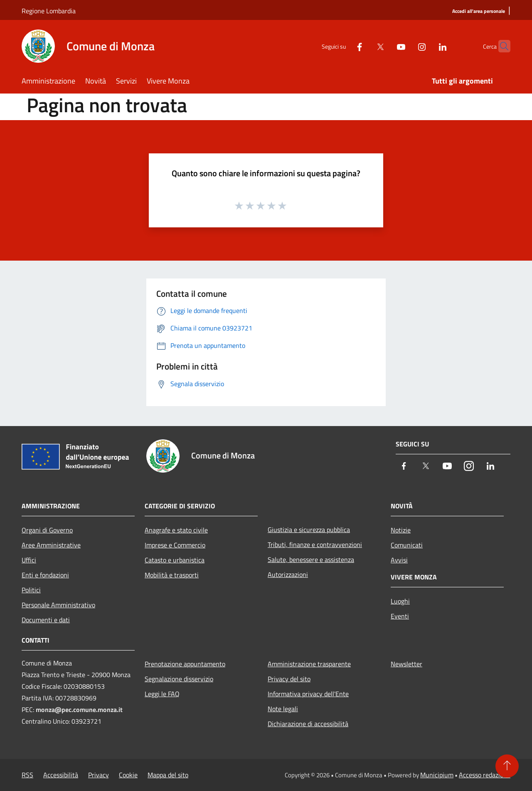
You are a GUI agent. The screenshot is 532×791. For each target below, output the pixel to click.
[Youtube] (385, 46)
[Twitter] (364, 46)
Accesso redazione (485, 775)
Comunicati (407, 545)
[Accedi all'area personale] (479, 11)
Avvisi (399, 560)
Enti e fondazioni (45, 575)
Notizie (401, 530)
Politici (31, 590)
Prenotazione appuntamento (185, 664)
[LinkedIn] (426, 46)
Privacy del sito (289, 679)
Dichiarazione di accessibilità (308, 724)
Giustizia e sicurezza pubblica (309, 530)
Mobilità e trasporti (172, 575)
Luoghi (400, 601)
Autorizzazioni (288, 574)
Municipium (437, 775)
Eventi (400, 616)
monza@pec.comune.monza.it (79, 710)
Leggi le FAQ (162, 694)
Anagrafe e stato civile (176, 530)
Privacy (99, 775)
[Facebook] (343, 46)
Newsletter (406, 664)
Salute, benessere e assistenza (311, 559)
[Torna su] (507, 766)
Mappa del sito (168, 775)
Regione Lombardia (49, 11)
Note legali (283, 709)
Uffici (29, 560)
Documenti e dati (46, 620)
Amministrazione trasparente (309, 664)
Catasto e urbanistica (175, 560)
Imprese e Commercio (175, 545)
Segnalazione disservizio (179, 679)
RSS (27, 775)
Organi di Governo (47, 530)
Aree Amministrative (51, 545)
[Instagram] (406, 46)
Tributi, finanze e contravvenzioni (315, 545)
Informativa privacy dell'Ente (308, 694)
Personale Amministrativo (58, 605)
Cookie (128, 775)
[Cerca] (500, 46)
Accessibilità (61, 775)
